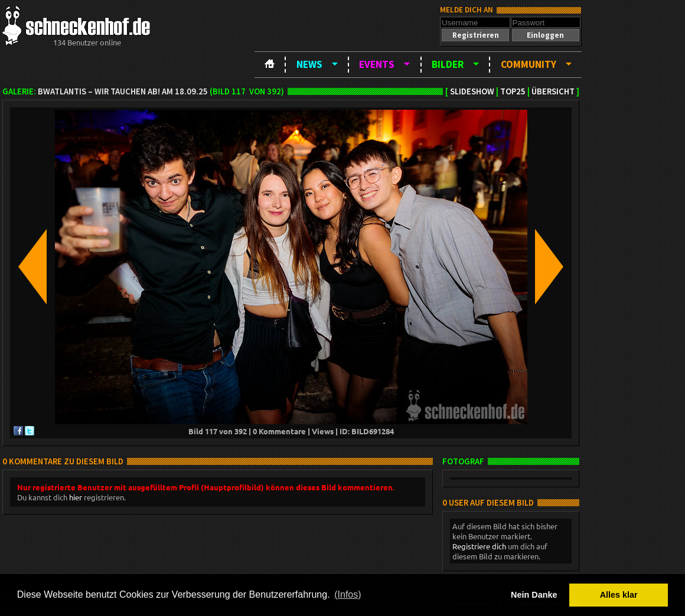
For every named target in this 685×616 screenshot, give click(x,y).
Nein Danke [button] (534, 595)
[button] (475, 35)
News (309, 64)
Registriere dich (479, 546)
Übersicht (553, 91)
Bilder (448, 64)
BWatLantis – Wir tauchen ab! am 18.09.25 (123, 91)
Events (377, 64)
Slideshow (472, 91)
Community (529, 64)
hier (76, 497)
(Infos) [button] (348, 594)
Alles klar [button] (619, 595)
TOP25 (513, 91)
